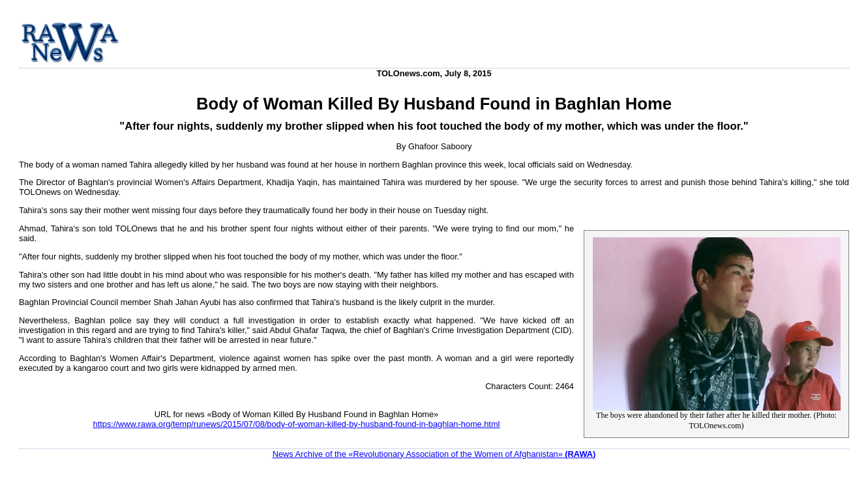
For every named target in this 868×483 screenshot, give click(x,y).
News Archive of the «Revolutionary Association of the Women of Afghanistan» (434, 454)
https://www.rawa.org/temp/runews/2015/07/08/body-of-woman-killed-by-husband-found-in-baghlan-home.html (297, 424)
